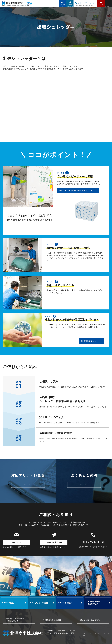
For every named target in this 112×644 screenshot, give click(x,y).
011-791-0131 (93, 542)
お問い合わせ (17, 542)
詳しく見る (28, 485)
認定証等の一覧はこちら (90, 620)
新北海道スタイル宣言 (52, 620)
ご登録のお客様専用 (54, 542)
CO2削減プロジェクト (90, 341)
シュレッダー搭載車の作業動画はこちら (76, 191)
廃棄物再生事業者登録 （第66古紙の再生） (15, 620)
